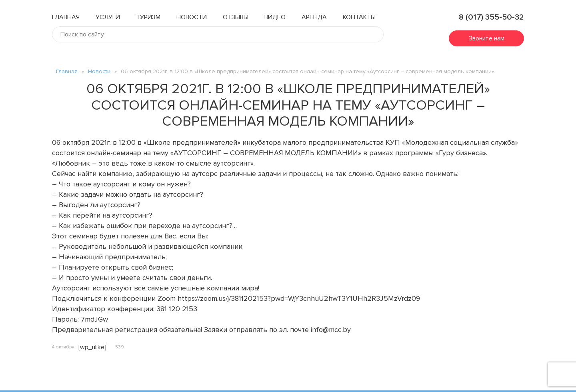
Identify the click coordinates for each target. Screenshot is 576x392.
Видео (275, 17)
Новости (192, 17)
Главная (66, 17)
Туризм (148, 17)
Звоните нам (487, 38)
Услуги (108, 17)
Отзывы (236, 17)
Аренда (314, 17)
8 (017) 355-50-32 (486, 17)
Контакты (359, 17)
